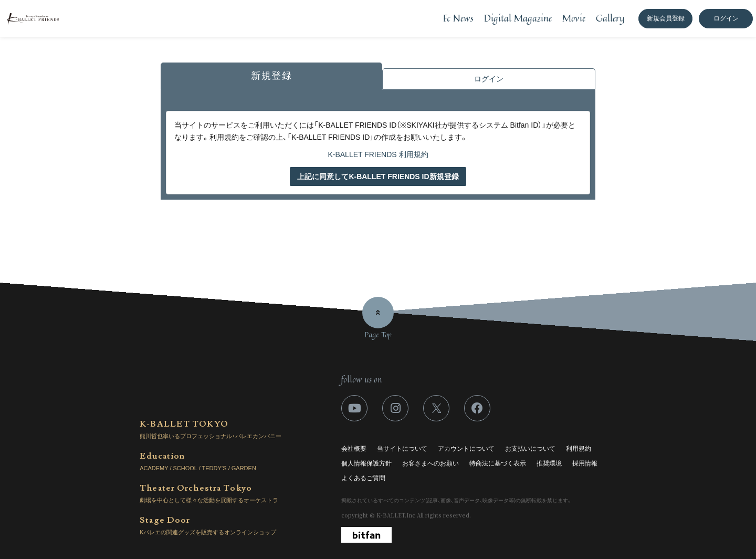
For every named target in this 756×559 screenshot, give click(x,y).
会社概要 (354, 449)
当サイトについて (402, 449)
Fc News (458, 18)
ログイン (726, 18)
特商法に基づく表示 (498, 463)
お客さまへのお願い (430, 463)
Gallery (610, 18)
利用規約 (579, 449)
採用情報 (585, 463)
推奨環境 (549, 463)
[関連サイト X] (436, 408)
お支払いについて (530, 449)
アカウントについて (466, 449)
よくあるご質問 (363, 478)
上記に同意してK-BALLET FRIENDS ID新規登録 (378, 177)
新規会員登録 (666, 18)
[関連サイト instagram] (395, 408)
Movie (574, 18)
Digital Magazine (518, 18)
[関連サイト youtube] (354, 408)
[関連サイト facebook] (477, 408)
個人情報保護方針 (366, 463)
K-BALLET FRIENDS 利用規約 (378, 154)
